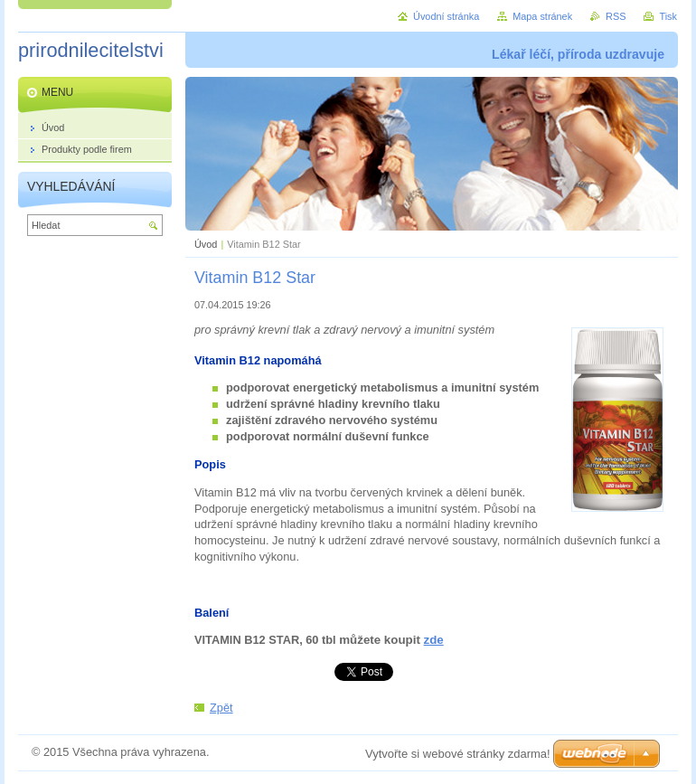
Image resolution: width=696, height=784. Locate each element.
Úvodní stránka (446, 16)
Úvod (206, 244)
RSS (616, 16)
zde (434, 640)
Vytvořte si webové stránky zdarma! (458, 754)
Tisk (668, 16)
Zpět (221, 708)
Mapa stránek (542, 16)
